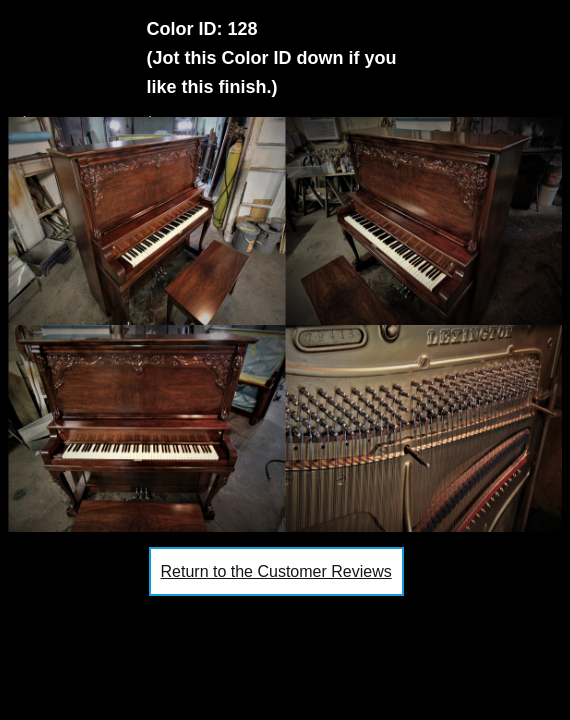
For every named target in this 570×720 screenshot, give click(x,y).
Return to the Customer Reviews (276, 571)
